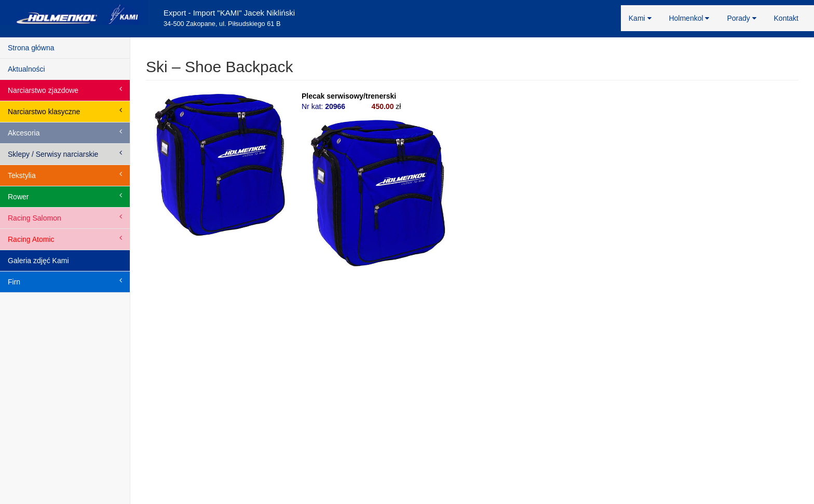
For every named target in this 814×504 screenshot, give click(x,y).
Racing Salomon (65, 217)
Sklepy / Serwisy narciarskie (65, 154)
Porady (741, 18)
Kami (640, 18)
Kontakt (786, 18)
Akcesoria (65, 132)
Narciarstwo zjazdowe (65, 90)
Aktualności (26, 69)
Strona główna (31, 48)
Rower (65, 196)
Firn (65, 281)
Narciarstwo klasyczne (65, 111)
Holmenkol (689, 18)
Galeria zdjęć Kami (38, 261)
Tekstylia (65, 175)
